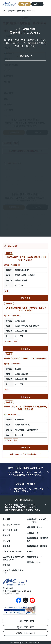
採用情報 (6, 565)
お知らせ (6, 541)
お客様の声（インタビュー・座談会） (38, 521)
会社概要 (6, 519)
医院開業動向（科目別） (38, 546)
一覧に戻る (23, 56)
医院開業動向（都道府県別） (38, 539)
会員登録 (24, 4)
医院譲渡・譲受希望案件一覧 (13, 572)
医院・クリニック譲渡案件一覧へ (24, 454)
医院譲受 (11, 11)
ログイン (37, 4)
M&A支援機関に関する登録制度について (13, 558)
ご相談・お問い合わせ (26, 633)
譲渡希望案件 (21, 11)
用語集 (30, 552)
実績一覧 (6, 535)
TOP (4, 11)
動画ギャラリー (34, 562)
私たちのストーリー (11, 525)
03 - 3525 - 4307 (27, 621)
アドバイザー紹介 (10, 530)
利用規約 (6, 546)
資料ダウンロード (35, 557)
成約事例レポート (35, 527)
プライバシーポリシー (12, 552)
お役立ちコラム (34, 533)
